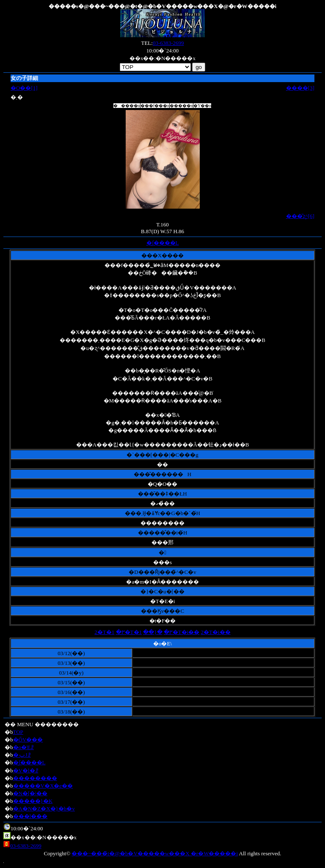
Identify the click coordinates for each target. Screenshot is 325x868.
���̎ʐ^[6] (300, 216)
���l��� (30, 816)
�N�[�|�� (30, 793)
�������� (35, 778)
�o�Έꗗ (24, 747)
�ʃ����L (163, 243)
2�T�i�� (216, 632)
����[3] (300, 88)
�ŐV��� (28, 740)
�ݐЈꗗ (22, 755)
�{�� (153, 632)
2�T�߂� (109, 632)
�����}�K (33, 801)
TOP (18, 732)
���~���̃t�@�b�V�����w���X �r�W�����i (155, 853)
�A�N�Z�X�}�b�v (44, 809)
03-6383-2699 (168, 43)
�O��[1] (24, 88)
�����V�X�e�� (43, 786)
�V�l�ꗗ (26, 770)
